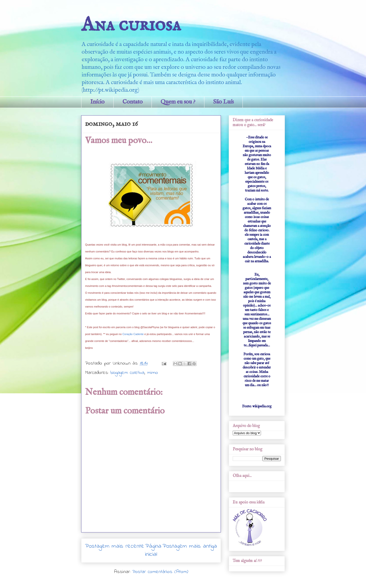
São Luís (223, 102)
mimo (152, 373)
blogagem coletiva (127, 373)
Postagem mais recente (115, 546)
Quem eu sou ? (178, 102)
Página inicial (153, 551)
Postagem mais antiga (190, 546)
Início (97, 102)
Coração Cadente (133, 334)
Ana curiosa (131, 25)
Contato (133, 102)
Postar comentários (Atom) (160, 572)
